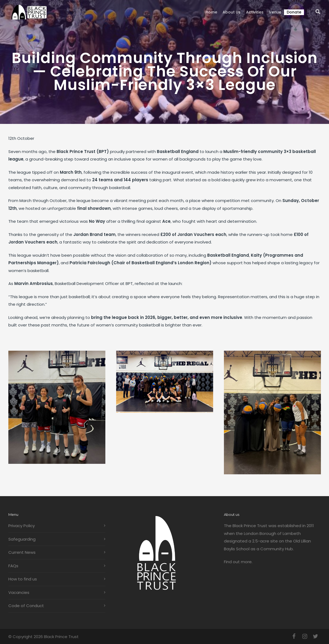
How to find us (23, 579)
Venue (275, 12)
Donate (294, 12)
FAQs (13, 566)
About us (232, 12)
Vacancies (19, 592)
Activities (255, 12)
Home (211, 12)
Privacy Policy (22, 526)
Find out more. (238, 562)
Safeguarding (22, 539)
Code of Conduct (26, 606)
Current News (22, 552)
